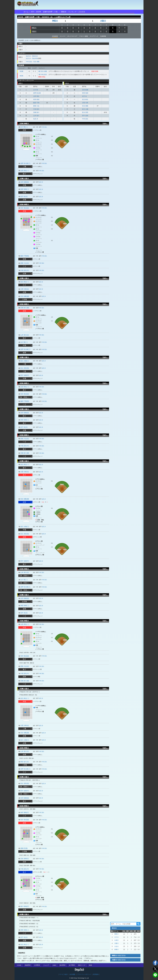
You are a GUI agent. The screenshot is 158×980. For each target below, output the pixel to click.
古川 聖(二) (24, 127)
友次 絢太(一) (25, 282)
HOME (19, 965)
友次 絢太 (85, 99)
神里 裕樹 (85, 93)
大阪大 (103, 21)
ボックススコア (72, 36)
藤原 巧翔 (36, 103)
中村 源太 (29, 62)
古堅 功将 (85, 103)
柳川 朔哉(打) (25, 906)
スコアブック (94, 36)
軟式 (63, 965)
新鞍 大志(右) (25, 263)
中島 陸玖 (36, 109)
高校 (28, 965)
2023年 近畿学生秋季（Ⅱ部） (48, 12)
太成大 (116, 940)
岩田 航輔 (85, 90)
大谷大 (116, 946)
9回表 (21, 76)
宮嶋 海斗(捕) (25, 308)
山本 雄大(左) (25, 335)
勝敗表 (64, 12)
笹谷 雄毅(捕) (25, 296)
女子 (72, 965)
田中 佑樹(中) (25, 375)
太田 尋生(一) (25, 171)
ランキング (72, 12)
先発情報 (103, 36)
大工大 (116, 937)
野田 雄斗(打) (25, 762)
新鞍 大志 (36, 106)
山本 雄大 (36, 116)
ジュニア (46, 965)
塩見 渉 (28, 56)
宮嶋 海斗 (35, 56)
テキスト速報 (84, 36)
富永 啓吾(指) (25, 368)
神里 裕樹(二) (25, 189)
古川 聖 (36, 90)
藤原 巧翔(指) (25, 256)
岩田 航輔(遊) (25, 182)
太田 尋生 (36, 96)
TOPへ (105, 124)
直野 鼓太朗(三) (25, 163)
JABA (54, 965)
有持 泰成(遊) (25, 208)
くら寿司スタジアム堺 (62, 17)
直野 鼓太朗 (37, 93)
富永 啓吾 (85, 112)
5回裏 (21, 71)
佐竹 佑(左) (24, 196)
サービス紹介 (64, 974)
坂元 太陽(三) (25, 361)
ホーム (26, 12)
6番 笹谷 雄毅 (43, 71)
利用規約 (96, 974)
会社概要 (72, 974)
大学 (32, 12)
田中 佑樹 (85, 116)
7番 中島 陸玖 (43, 75)
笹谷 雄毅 (36, 62)
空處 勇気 (35, 58)
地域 (90, 965)
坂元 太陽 (85, 109)
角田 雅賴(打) (25, 812)
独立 (82, 965)
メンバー (63, 36)
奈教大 (116, 949)
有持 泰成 (36, 99)
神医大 (55, 21)
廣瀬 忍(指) (24, 848)
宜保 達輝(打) (25, 859)
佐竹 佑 (84, 96)
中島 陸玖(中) (25, 270)
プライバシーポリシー (84, 974)
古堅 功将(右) (25, 289)
